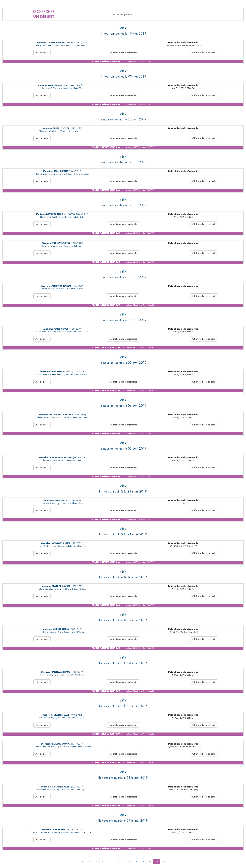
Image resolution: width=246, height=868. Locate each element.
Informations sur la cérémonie (123, 53)
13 (163, 861)
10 (143, 861)
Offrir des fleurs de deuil (204, 53)
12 (157, 861)
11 (150, 861)
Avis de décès (42, 53)
